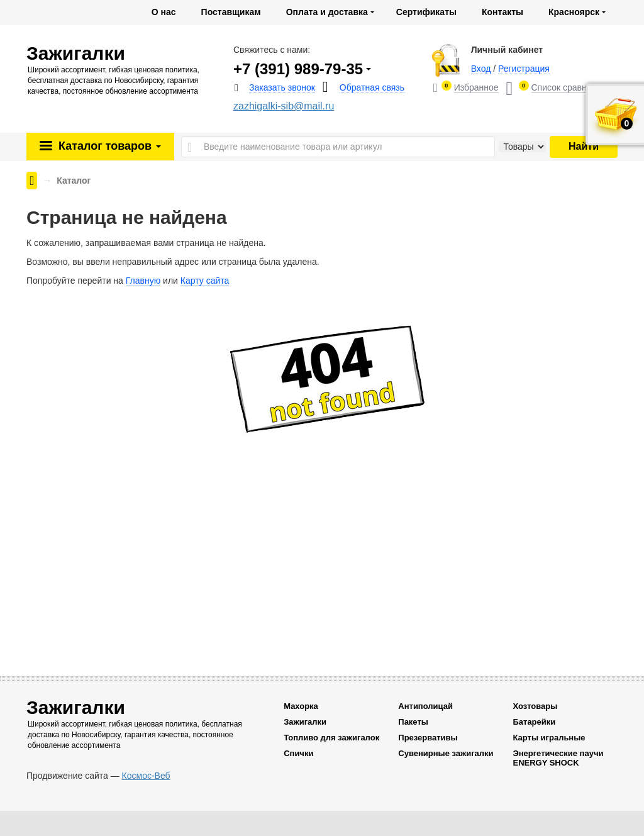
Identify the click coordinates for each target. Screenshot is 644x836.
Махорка (301, 706)
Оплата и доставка (327, 12)
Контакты (502, 12)
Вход (481, 69)
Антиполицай (425, 706)
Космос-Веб (146, 776)
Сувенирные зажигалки (446, 753)
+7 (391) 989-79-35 (298, 69)
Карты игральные (549, 738)
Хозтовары (535, 706)
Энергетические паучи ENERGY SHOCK (558, 758)
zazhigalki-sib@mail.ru (284, 106)
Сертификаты (426, 12)
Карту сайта (205, 281)
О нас (164, 12)
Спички (298, 753)
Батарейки (534, 722)
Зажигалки (305, 722)
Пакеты (413, 722)
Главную (143, 281)
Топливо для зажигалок (331, 738)
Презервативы (428, 738)
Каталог (108, 146)
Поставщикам (231, 12)
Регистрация (524, 69)
